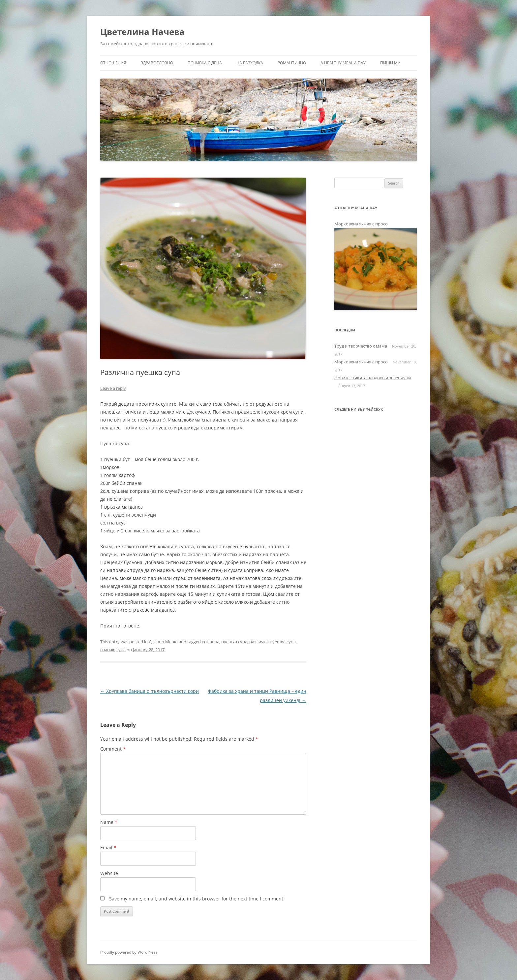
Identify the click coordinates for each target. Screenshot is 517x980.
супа (121, 650)
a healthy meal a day (343, 63)
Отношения (113, 63)
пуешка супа (234, 642)
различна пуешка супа (273, 642)
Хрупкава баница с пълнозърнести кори (150, 691)
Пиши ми (390, 63)
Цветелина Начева (142, 32)
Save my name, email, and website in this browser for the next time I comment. (197, 899)
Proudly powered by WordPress (129, 952)
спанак (107, 650)
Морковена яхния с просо (361, 224)
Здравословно (157, 63)
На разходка (250, 63)
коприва (211, 642)
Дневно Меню (163, 642)
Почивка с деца (205, 63)
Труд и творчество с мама (361, 346)
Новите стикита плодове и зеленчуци (373, 378)
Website (109, 873)
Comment (113, 749)
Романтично (292, 63)
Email (108, 847)
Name (109, 822)
